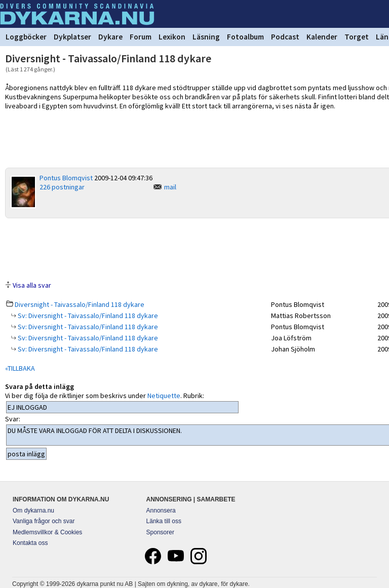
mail (170, 187)
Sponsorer (160, 532)
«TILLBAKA (20, 368)
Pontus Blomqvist (66, 178)
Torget (357, 37)
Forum (141, 37)
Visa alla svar (32, 285)
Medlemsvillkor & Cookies (47, 532)
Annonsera (161, 511)
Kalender (322, 37)
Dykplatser (72, 37)
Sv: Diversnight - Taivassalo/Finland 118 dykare (87, 316)
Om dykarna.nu (33, 511)
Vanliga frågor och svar (44, 521)
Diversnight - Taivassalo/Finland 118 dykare (80, 304)
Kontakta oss (30, 543)
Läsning (206, 37)
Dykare (110, 37)
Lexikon (172, 37)
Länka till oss (164, 521)
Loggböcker (26, 37)
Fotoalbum (245, 37)
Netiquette (164, 396)
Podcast (285, 37)
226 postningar (62, 187)
